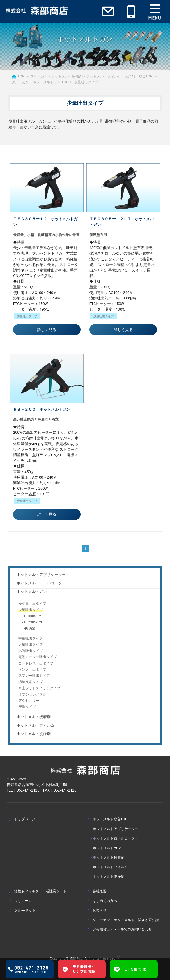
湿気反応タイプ (31, 682)
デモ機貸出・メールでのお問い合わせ (122, 929)
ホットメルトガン (32, 592)
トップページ (25, 819)
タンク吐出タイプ (32, 669)
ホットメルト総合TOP (110, 819)
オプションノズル (32, 695)
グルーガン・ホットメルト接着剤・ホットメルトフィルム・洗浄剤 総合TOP (91, 76)
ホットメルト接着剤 (34, 717)
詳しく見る (47, 330)
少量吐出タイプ (31, 610)
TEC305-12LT (34, 622)
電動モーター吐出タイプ (38, 657)
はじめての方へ (105, 901)
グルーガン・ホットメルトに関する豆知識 (126, 920)
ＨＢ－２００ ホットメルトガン (41, 409)
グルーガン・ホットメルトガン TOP (40, 82)
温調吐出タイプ (31, 651)
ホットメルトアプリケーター (41, 575)
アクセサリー (29, 701)
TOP (21, 76)
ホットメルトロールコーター (41, 583)
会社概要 (100, 891)
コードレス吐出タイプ (36, 663)
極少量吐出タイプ (32, 604)
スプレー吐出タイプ (34, 676)
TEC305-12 (32, 616)
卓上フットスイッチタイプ (39, 688)
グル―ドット (25, 910)
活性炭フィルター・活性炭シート (40, 891)
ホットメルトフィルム (36, 725)
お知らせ (100, 910)
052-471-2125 (28, 790)
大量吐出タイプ (31, 644)
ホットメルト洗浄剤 (34, 734)
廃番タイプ (27, 707)
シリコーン (23, 901)
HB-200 (29, 629)
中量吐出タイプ (31, 638)
